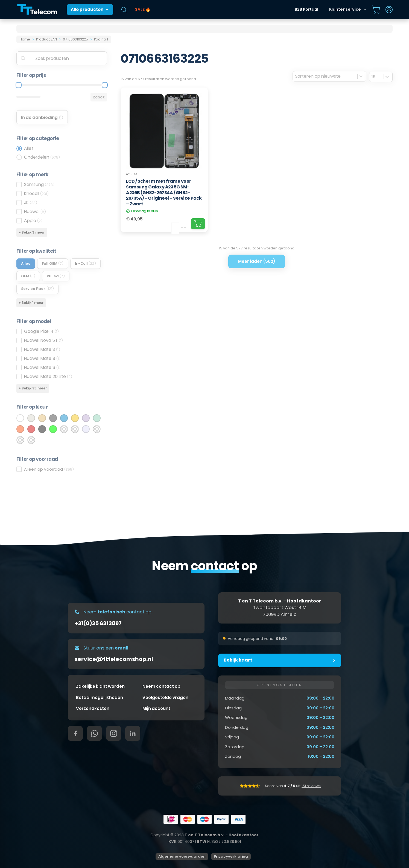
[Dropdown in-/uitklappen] (365, 10)
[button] (280, 660)
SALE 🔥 (143, 9)
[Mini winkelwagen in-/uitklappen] (376, 10)
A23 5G (133, 174)
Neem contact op (161, 687)
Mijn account (156, 709)
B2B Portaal (306, 9)
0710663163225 (75, 39)
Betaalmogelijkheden (100, 698)
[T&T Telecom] (37, 10)
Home (25, 39)
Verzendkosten (93, 709)
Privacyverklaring (231, 856)
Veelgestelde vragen (165, 698)
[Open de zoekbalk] (124, 10)
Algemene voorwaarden (182, 856)
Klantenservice (345, 9)
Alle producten (90, 10)
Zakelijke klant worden (100, 687)
